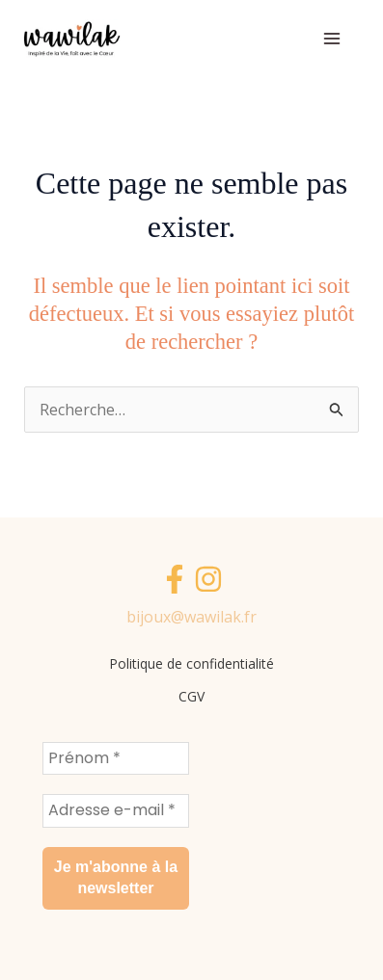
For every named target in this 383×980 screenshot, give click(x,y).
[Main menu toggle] (332, 39)
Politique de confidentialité (191, 663)
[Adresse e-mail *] (116, 810)
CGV (191, 696)
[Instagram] (208, 579)
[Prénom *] (116, 758)
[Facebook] (175, 579)
